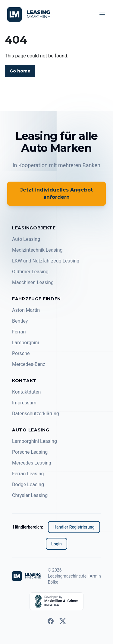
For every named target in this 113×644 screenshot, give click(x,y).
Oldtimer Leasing (30, 272)
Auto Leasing (26, 239)
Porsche (21, 353)
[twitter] (63, 621)
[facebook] (51, 621)
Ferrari (19, 332)
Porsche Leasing (30, 452)
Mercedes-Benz (29, 364)
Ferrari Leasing (28, 474)
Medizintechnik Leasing (37, 250)
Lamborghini (25, 343)
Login (56, 544)
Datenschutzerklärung (36, 414)
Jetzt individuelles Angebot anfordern (56, 193)
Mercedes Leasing (32, 463)
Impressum (24, 403)
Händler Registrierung (74, 527)
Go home (20, 71)
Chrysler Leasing (30, 495)
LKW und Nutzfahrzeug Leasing (46, 261)
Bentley (20, 321)
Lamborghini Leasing (35, 441)
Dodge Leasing (28, 485)
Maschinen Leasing (33, 282)
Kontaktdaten (26, 392)
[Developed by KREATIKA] (56, 601)
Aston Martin (26, 310)
